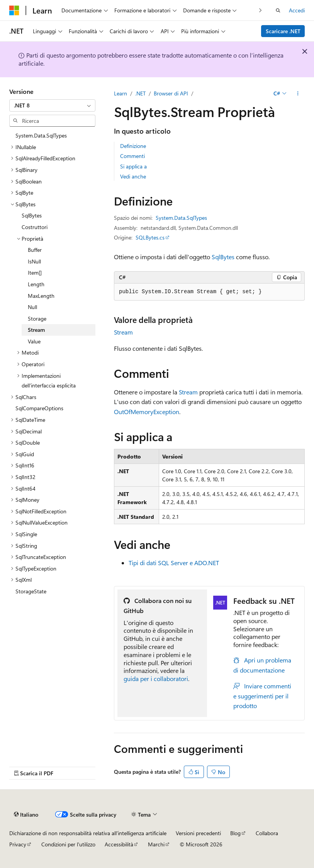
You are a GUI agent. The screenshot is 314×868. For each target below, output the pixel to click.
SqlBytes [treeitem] (32, 215)
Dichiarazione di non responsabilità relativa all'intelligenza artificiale (88, 833)
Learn (121, 93)
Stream (123, 332)
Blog (235, 833)
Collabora (267, 833)
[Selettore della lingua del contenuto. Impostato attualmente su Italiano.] (26, 814)
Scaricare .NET (283, 31)
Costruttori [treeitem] (35, 227)
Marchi (156, 844)
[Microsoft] (14, 10)
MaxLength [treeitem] (41, 296)
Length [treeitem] (36, 284)
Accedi (297, 10)
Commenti (132, 156)
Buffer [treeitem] (35, 250)
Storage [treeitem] (37, 318)
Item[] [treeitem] (35, 273)
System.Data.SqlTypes (181, 218)
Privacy (18, 844)
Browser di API (171, 93)
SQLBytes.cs (150, 237)
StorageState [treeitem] (31, 591)
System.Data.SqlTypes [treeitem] (41, 135)
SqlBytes (223, 257)
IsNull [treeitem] (34, 261)
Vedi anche (133, 176)
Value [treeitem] (34, 341)
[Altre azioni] (298, 93)
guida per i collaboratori (156, 679)
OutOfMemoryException (147, 412)
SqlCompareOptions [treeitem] (39, 408)
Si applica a (133, 166)
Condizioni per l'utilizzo (68, 844)
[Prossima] (261, 10)
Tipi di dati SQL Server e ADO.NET (174, 563)
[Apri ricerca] (278, 10)
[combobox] (52, 105)
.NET (140, 93)
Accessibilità (119, 844)
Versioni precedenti (198, 833)
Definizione (133, 146)
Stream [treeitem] (36, 330)
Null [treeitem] (32, 307)
